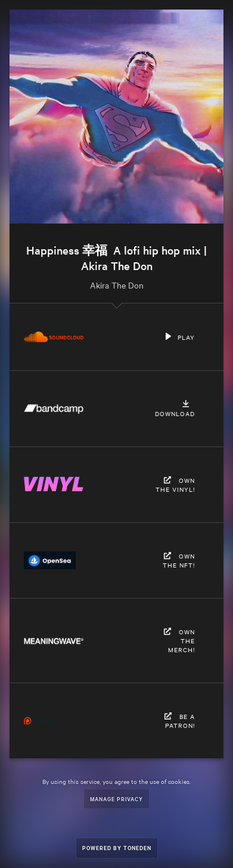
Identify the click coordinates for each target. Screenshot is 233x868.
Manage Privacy (117, 799)
